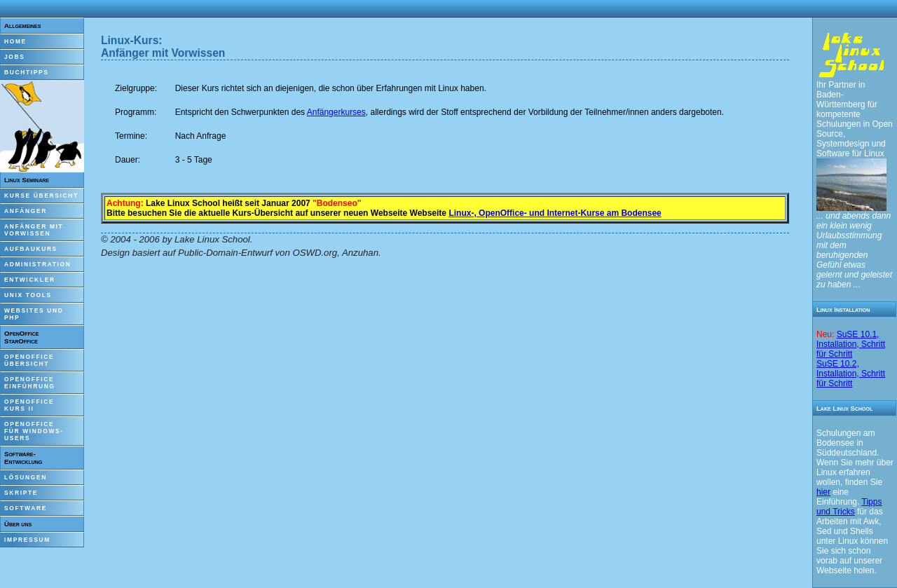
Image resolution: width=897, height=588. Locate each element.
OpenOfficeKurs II (29, 405)
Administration (37, 264)
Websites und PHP (34, 314)
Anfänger (26, 211)
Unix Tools (28, 295)
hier (823, 492)
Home (15, 41)
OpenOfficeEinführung (30, 383)
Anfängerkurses (336, 112)
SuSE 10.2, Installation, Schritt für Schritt (851, 374)
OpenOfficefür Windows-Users (34, 431)
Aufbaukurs (31, 249)
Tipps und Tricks (849, 507)
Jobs (15, 57)
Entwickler (30, 280)
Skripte (21, 493)
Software (26, 508)
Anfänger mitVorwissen (34, 230)
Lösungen (26, 477)
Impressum (27, 540)
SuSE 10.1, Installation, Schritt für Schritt (851, 344)
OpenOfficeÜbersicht (29, 360)
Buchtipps (27, 72)
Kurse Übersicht (41, 196)
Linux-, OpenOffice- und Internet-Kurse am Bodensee (555, 213)
